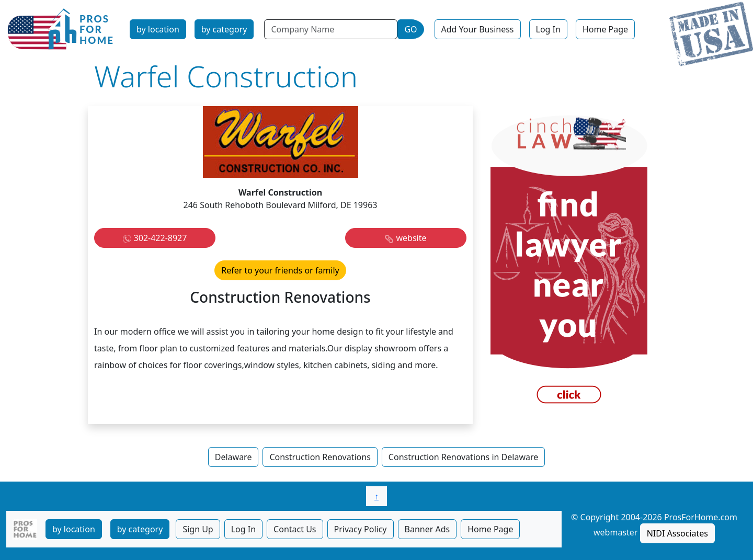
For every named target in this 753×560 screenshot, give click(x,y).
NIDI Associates (677, 533)
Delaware (233, 457)
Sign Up (198, 529)
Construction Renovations (320, 457)
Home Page (605, 29)
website (411, 238)
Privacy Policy (361, 529)
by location (158, 29)
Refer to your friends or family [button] (280, 270)
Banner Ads (427, 529)
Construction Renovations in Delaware (463, 457)
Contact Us (295, 529)
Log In (548, 29)
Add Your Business (478, 29)
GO (410, 29)
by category (224, 29)
